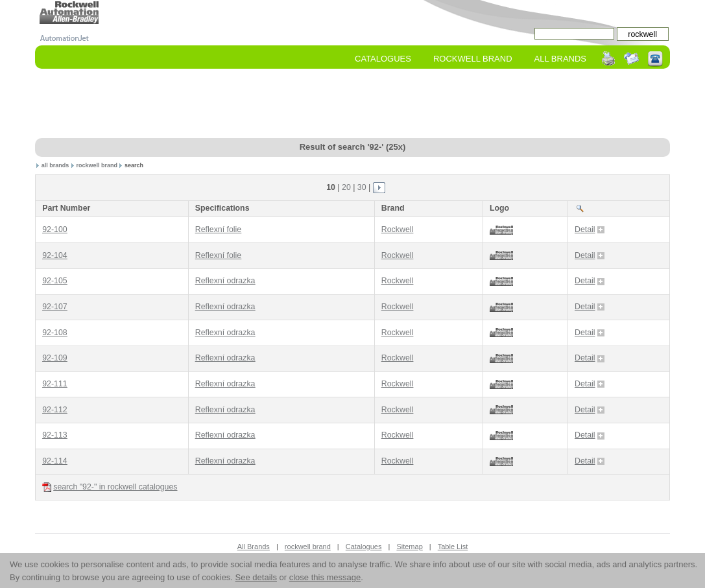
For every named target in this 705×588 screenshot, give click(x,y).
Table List (453, 547)
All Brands (560, 59)
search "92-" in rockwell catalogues (110, 487)
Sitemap (409, 547)
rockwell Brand (473, 59)
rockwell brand (97, 165)
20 (346, 187)
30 (362, 187)
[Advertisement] (352, 104)
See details (256, 577)
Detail (590, 229)
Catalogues (383, 59)
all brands (55, 165)
